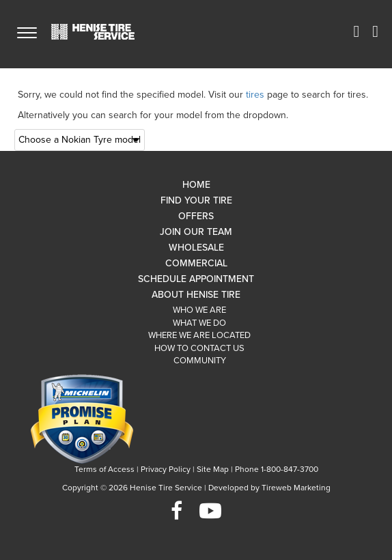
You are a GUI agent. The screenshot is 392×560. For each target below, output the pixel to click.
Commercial (196, 263)
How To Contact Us (199, 348)
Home (196, 185)
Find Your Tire (196, 200)
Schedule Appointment (196, 279)
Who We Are (199, 310)
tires (255, 95)
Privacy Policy (166, 469)
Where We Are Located (199, 335)
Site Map (213, 469)
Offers (196, 216)
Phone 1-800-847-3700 (277, 469)
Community (200, 361)
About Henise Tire (196, 295)
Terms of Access (104, 469)
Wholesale (196, 248)
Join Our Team (196, 232)
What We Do (199, 323)
